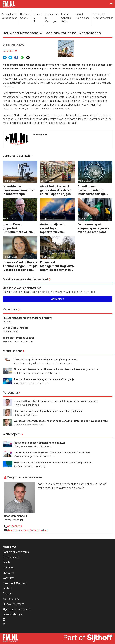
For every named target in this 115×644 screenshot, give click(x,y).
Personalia (10, 393)
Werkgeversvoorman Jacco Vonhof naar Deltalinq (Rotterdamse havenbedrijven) (61, 421)
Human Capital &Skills (66, 18)
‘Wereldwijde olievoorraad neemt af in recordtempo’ (19, 190)
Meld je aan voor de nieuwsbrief (25, 279)
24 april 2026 (47, 219)
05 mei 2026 (10, 219)
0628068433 (15, 526)
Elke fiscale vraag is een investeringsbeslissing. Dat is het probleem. (53, 463)
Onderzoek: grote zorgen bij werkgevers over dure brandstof (93, 228)
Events (6, 562)
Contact (7, 588)
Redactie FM (10, 51)
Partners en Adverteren (16, 552)
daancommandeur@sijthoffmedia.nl (28, 530)
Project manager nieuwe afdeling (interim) (27, 318)
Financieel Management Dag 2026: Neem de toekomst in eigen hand (57, 266)
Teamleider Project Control (18, 338)
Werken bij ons (11, 599)
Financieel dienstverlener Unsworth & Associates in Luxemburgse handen (57, 369)
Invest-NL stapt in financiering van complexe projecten (46, 360)
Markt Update (12, 351)
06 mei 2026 (47, 181)
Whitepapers (12, 434)
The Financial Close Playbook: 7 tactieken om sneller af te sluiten (52, 453)
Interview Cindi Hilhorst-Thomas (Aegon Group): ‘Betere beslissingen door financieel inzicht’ (20, 266)
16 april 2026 (10, 257)
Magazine (8, 573)
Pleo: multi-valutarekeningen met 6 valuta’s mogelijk (44, 379)
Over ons (8, 594)
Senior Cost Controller (15, 328)
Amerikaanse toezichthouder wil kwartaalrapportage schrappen (92, 190)
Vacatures (10, 309)
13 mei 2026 (10, 181)
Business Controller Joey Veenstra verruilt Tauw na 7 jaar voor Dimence (56, 401)
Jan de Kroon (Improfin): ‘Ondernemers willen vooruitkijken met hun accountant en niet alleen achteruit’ (18, 228)
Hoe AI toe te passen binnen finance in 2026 (40, 443)
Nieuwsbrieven (11, 557)
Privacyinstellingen (13, 614)
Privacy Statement (13, 604)
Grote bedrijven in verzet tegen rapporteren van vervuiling (53, 228)
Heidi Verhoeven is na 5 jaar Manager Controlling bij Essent (48, 411)
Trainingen (8, 568)
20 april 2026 (85, 219)
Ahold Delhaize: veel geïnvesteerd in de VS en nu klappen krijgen (56, 190)
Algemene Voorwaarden (17, 609)
